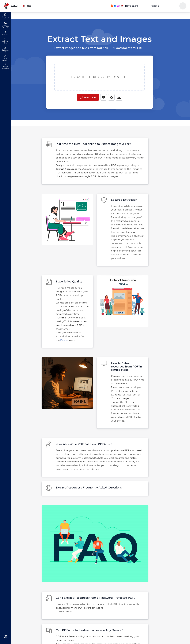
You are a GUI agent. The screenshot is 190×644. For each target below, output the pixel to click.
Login (173, 6)
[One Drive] (119, 97)
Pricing (156, 6)
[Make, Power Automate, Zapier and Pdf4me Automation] (127, 6)
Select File (87, 97)
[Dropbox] (103, 97)
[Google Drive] (111, 97)
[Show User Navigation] (183, 6)
